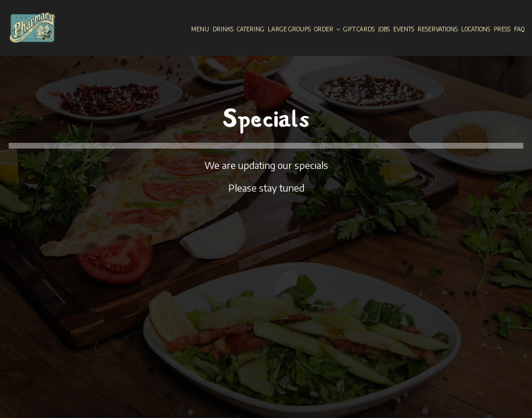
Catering (251, 29)
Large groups (289, 29)
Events (404, 29)
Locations (476, 29)
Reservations (438, 29)
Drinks (223, 29)
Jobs (384, 29)
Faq (519, 29)
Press (502, 29)
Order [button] (327, 29)
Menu (200, 29)
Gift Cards (359, 29)
